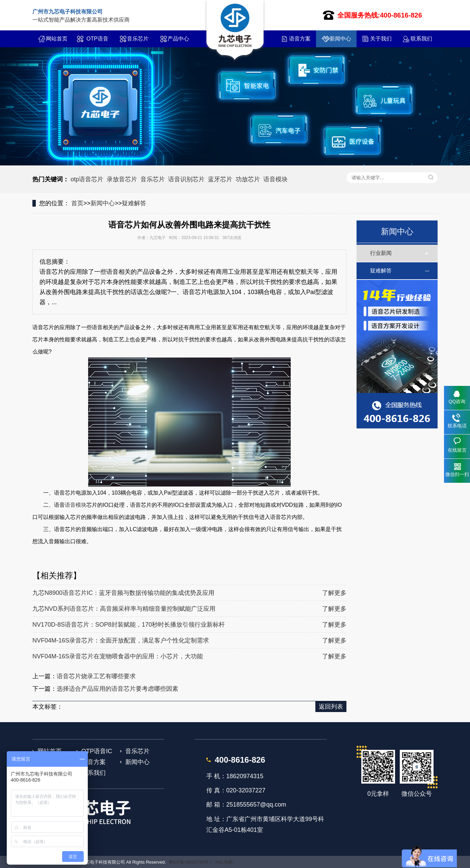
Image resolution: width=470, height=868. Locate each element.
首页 (77, 203)
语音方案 (300, 39)
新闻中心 (340, 39)
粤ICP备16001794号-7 (190, 862)
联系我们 (421, 39)
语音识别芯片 (186, 179)
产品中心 (178, 39)
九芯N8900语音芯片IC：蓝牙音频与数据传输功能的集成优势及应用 (123, 593)
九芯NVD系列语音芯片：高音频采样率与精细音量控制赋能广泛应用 (124, 609)
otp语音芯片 (87, 179)
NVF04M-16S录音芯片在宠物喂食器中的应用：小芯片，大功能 (118, 656)
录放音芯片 (122, 179)
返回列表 (331, 707)
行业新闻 (381, 253)
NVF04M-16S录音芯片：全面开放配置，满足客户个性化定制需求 (121, 640)
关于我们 (381, 39)
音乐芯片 (138, 39)
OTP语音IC (97, 42)
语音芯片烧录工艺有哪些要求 (96, 676)
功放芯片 (248, 179)
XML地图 (224, 862)
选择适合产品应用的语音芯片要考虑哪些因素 (117, 689)
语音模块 (276, 179)
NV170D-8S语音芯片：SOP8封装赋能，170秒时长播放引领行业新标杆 (129, 625)
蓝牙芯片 (220, 179)
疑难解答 (134, 203)
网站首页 (57, 39)
